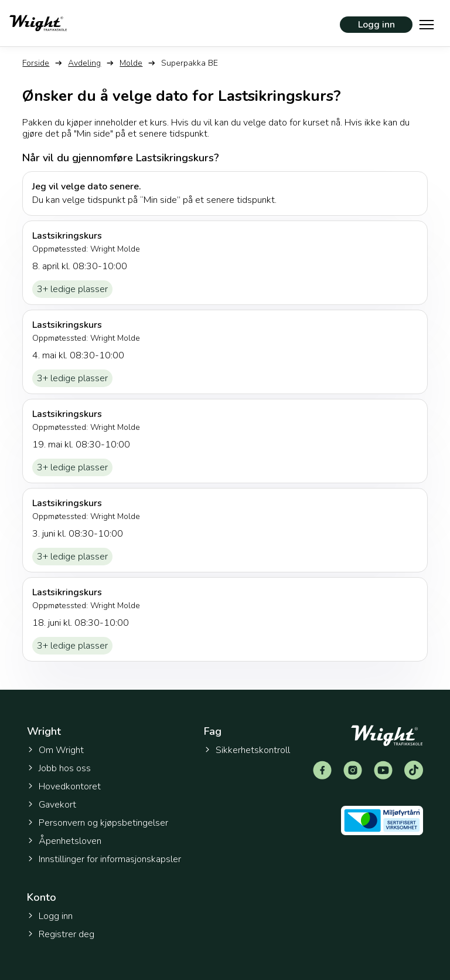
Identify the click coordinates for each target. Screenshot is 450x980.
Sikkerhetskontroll (247, 750)
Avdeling (84, 63)
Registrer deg (61, 934)
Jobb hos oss (59, 768)
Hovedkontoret (64, 786)
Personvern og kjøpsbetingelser (98, 823)
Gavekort (52, 805)
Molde (131, 63)
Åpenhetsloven (64, 841)
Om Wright (55, 750)
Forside (36, 63)
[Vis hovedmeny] (427, 23)
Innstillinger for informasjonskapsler (104, 859)
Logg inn (376, 25)
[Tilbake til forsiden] (38, 23)
